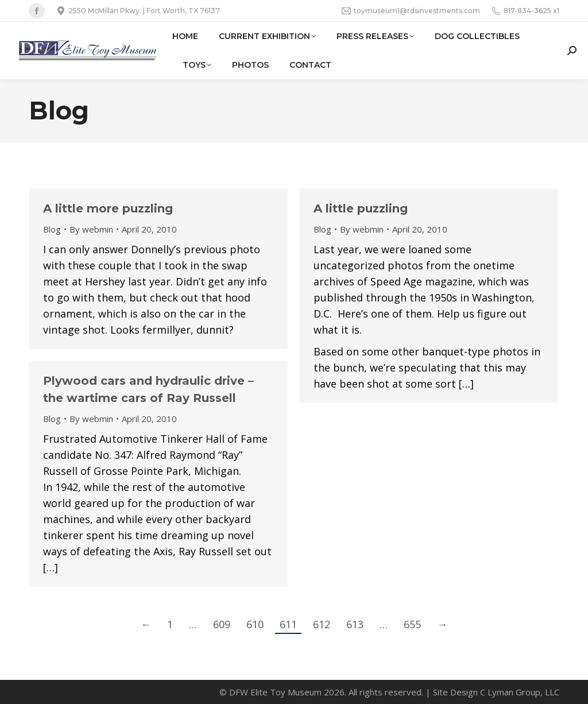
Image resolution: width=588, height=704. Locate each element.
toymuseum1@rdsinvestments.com (411, 11)
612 (322, 624)
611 (288, 624)
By (91, 229)
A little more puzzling (108, 208)
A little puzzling (361, 208)
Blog (52, 229)
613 (355, 624)
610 (255, 624)
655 (412, 624)
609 (222, 624)
